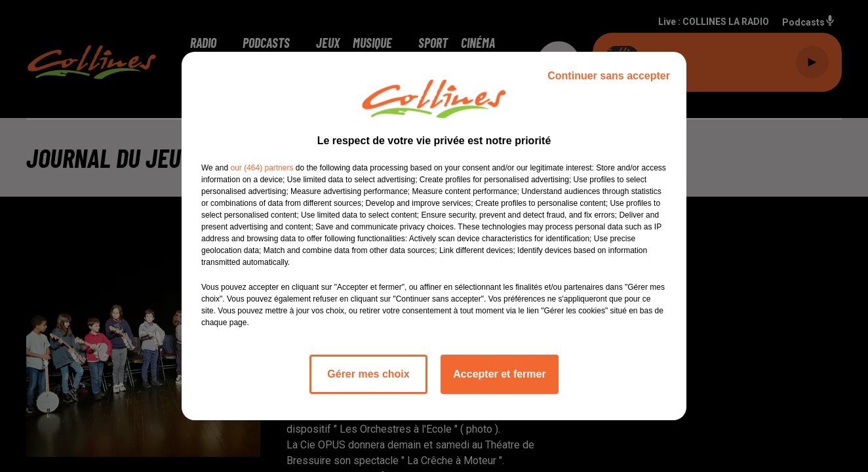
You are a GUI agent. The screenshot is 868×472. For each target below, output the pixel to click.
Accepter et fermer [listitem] (499, 374)
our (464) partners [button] (262, 168)
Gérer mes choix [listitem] (368, 374)
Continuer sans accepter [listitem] (609, 76)
